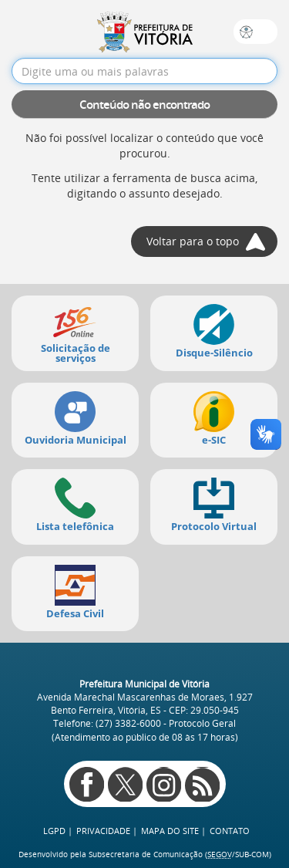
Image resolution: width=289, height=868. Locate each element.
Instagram (164, 784)
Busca (265, 32)
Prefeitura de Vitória (145, 32)
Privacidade (103, 831)
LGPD (54, 831)
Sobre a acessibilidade (246, 32)
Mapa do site (170, 831)
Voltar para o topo (193, 241)
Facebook (87, 784)
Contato (230, 831)
